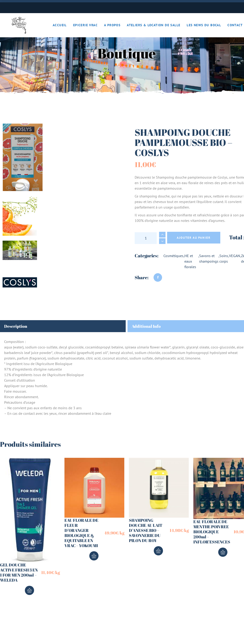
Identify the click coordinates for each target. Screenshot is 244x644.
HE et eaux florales (190, 261)
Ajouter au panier (194, 238)
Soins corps (224, 258)
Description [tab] (16, 326)
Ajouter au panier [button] (29, 590)
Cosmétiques (173, 256)
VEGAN (235, 256)
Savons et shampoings (209, 258)
